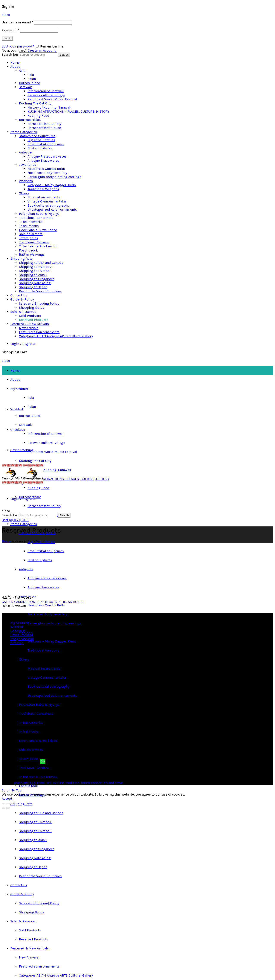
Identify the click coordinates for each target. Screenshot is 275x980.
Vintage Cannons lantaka (47, 201)
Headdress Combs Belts (46, 169)
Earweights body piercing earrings (54, 177)
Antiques (26, 152)
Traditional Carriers (34, 242)
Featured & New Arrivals (30, 324)
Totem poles (28, 238)
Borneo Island (30, 83)
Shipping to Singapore (37, 279)
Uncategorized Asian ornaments (52, 209)
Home (15, 62)
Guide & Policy (22, 299)
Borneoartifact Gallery (44, 124)
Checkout (18, 430)
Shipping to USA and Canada (41, 263)
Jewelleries (27, 165)
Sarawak (25, 87)
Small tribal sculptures (46, 144)
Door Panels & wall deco (38, 230)
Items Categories (24, 132)
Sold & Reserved (23, 312)
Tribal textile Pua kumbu (38, 246)
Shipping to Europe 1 (35, 271)
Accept (7, 798)
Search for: (10, 54)
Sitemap (17, 643)
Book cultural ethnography (48, 205)
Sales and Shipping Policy (39, 303)
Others (24, 193)
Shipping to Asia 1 (33, 275)
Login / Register (23, 344)
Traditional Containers (36, 218)
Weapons (26, 181)
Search (64, 55)
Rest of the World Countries (40, 291)
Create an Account (42, 50)
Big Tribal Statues (41, 140)
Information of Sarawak (46, 91)
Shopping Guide (32, 307)
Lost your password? (18, 46)
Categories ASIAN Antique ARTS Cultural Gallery (56, 336)
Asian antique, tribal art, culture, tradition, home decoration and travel (69, 783)
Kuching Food (38, 116)
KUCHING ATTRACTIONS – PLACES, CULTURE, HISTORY (68, 111)
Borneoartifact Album (44, 128)
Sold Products (30, 316)
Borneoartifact (30, 120)
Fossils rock (28, 250)
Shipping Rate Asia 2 (35, 283)
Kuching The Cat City (35, 103)
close (6, 15)
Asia (22, 71)
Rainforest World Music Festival (52, 99)
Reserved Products (34, 320)
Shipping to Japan (33, 287)
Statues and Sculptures (37, 136)
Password (10, 30)
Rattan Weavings (32, 254)
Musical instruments (44, 197)
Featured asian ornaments (39, 332)
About (15, 67)
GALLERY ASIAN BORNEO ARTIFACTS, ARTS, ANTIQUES (43, 602)
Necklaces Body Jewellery (47, 173)
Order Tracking (22, 450)
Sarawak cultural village (46, 95)
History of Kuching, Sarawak (49, 107)
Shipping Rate (21, 258)
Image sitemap (22, 639)
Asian (32, 79)
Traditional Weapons (43, 189)
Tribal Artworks (31, 222)
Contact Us (19, 295)
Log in (7, 38)
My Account (19, 389)
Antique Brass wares (43, 160)
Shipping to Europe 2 (36, 267)
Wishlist (17, 409)
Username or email (18, 22)
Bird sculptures (40, 148)
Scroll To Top (12, 790)
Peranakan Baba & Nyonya (39, 214)
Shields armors (31, 234)
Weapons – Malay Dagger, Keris (52, 185)
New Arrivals (29, 328)
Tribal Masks (29, 226)
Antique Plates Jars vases (47, 156)
